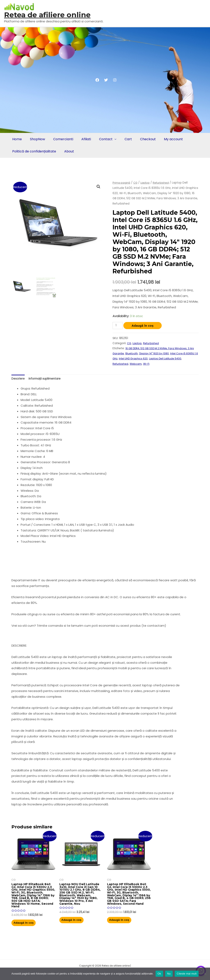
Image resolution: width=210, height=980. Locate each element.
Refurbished (163, 183)
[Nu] (205, 974)
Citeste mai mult (187, 974)
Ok (159, 974)
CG (136, 183)
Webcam (145, 364)
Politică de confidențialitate (34, 151)
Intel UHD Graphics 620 (149, 359)
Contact (102, 139)
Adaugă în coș (144, 326)
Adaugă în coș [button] (29, 928)
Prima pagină (122, 183)
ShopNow (36, 139)
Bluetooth (138, 353)
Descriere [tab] (19, 379)
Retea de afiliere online (47, 15)
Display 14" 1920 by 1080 (162, 353)
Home (17, 139)
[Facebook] (97, 80)
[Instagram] (115, 80)
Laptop (146, 183)
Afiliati (83, 139)
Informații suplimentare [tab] (47, 379)
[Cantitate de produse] (118, 326)
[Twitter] (106, 80)
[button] (98, 187)
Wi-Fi (156, 364)
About (68, 151)
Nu (169, 974)
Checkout (143, 139)
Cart (124, 139)
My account (167, 139)
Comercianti (61, 139)
